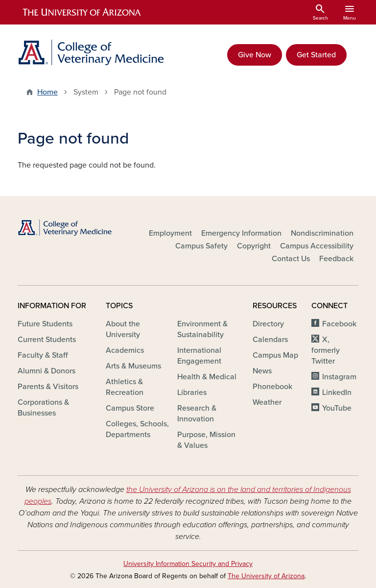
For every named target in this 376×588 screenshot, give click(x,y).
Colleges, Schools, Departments (137, 429)
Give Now (255, 55)
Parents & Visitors (48, 387)
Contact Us (291, 259)
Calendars (270, 340)
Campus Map (275, 355)
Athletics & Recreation (125, 387)
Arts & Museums (133, 366)
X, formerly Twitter (326, 350)
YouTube (337, 408)
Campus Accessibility (317, 246)
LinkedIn (337, 392)
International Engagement (199, 356)
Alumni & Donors (47, 371)
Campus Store (130, 408)
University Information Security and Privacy (188, 564)
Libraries (192, 392)
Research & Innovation (197, 414)
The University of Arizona (266, 576)
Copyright (254, 246)
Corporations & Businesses (43, 408)
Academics (125, 350)
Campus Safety (201, 246)
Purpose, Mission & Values (206, 440)
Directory (268, 324)
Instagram (339, 377)
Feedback (336, 259)
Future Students (45, 324)
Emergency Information (241, 233)
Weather (267, 402)
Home (47, 92)
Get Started (316, 55)
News (262, 371)
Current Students (47, 340)
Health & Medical (207, 377)
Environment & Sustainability (202, 329)
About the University (123, 329)
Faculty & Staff (43, 355)
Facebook (339, 324)
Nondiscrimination (322, 233)
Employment (170, 233)
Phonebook (272, 387)
